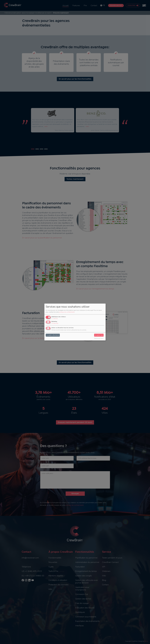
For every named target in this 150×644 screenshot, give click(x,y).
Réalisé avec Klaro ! (99, 338)
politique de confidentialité (67, 312)
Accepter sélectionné (53, 335)
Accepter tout (99, 335)
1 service (55, 319)
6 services (55, 323)
